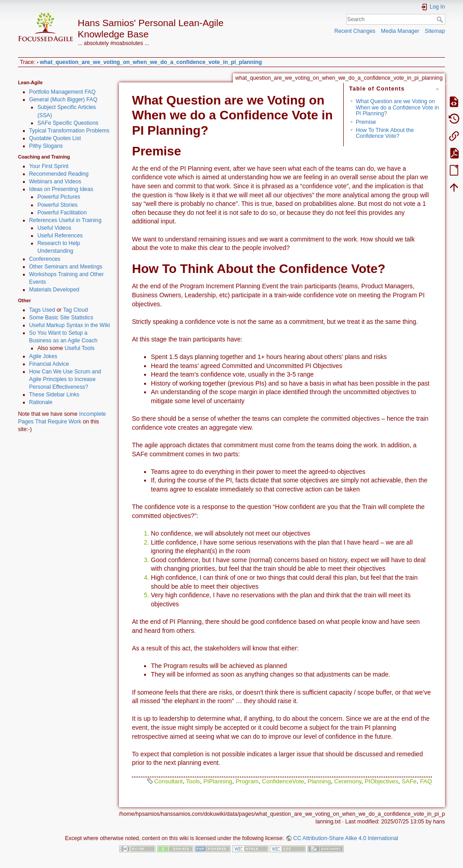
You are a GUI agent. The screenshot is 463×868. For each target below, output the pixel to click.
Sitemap (435, 31)
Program (247, 781)
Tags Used (42, 310)
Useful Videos (54, 228)
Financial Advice (49, 364)
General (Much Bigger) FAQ (64, 100)
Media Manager (400, 31)
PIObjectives (382, 781)
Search (441, 19)
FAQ (426, 781)
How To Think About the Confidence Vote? (385, 133)
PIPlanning (218, 781)
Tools (193, 781)
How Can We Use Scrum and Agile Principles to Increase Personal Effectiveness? (65, 379)
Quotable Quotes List (55, 138)
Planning (319, 781)
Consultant (168, 781)
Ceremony (348, 781)
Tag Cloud (75, 310)
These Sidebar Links (54, 395)
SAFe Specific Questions (68, 123)
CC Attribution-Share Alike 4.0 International (346, 838)
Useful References (60, 236)
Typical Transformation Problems (69, 131)
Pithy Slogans (46, 146)
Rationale (41, 402)
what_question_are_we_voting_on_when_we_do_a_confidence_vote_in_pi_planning (151, 62)
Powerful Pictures (59, 197)
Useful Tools (79, 348)
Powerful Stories (57, 205)
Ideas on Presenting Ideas (61, 189)
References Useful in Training (66, 220)
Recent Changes (355, 31)
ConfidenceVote (283, 781)
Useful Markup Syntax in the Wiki (70, 325)
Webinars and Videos (55, 182)
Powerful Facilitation (62, 213)
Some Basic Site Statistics (61, 318)
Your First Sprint (49, 166)
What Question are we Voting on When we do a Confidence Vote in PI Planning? (397, 107)
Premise (366, 122)
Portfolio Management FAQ (63, 92)
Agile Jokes (43, 356)
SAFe (409, 781)
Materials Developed (54, 290)
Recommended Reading (59, 174)
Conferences (45, 259)
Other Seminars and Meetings (66, 267)
